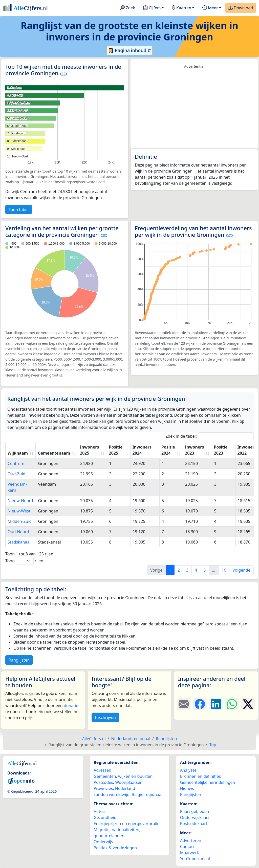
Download (241, 8)
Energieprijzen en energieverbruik (126, 824)
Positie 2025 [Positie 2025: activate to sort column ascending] (116, 450)
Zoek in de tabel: (210, 436)
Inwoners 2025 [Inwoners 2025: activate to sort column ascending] (89, 450)
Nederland (125, 788)
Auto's (99, 811)
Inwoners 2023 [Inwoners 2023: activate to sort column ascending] (194, 450)
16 (224, 570)
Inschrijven (105, 717)
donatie (71, 706)
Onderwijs (103, 842)
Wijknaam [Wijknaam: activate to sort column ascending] (18, 453)
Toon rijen (24, 561)
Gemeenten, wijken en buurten (123, 776)
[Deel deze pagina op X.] (248, 704)
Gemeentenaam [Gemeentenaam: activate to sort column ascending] (54, 453)
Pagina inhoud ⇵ (130, 51)
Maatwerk (190, 853)
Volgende (241, 570)
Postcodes (103, 782)
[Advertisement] (194, 109)
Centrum (16, 463)
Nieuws (187, 788)
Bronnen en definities (200, 776)
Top (213, 745)
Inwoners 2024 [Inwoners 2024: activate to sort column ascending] (142, 450)
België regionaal (147, 794)
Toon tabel (19, 209)
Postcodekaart (194, 824)
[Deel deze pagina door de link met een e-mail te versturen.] (184, 704)
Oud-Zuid (16, 474)
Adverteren (191, 840)
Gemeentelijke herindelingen (208, 782)
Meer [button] (210, 8)
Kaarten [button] (181, 8)
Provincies (103, 788)
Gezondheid (105, 817)
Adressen (102, 770)
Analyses (188, 770)
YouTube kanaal (195, 859)
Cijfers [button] (152, 8)
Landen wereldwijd (112, 794)
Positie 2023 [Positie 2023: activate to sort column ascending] (221, 450)
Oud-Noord (18, 532)
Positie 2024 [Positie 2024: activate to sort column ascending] (168, 450)
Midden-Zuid (20, 521)
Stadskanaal (19, 542)
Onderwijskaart (195, 817)
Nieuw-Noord (20, 501)
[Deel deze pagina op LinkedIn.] (216, 704)
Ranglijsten (19, 660)
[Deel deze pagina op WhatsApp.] (232, 704)
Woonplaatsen (129, 782)
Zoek (128, 8)
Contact (187, 847)
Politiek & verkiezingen (115, 848)
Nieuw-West (19, 511)
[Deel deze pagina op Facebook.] (200, 704)
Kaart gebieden (195, 811)
